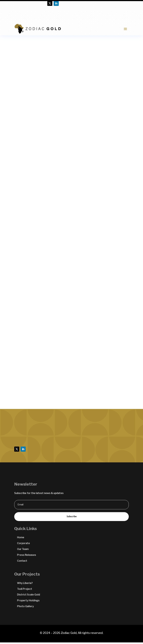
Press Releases (27, 557)
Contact (22, 562)
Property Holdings (28, 602)
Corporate (23, 545)
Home (21, 539)
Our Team (23, 551)
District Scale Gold (29, 596)
